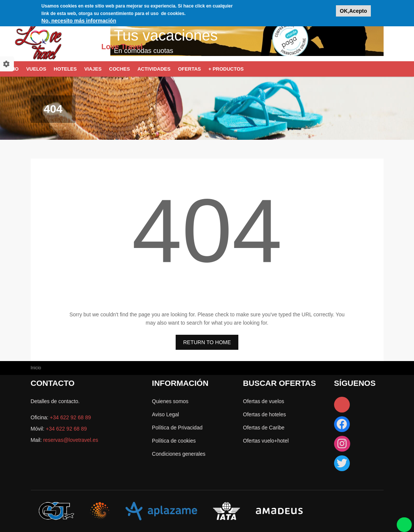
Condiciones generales (179, 454)
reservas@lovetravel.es (71, 440)
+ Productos (226, 69)
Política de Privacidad (177, 428)
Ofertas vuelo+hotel (266, 441)
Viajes (93, 69)
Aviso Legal (166, 414)
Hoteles (65, 69)
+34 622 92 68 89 (70, 417)
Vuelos (36, 69)
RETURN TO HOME (207, 342)
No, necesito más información (79, 19)
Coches (120, 69)
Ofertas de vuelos (263, 401)
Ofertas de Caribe (264, 428)
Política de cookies (174, 441)
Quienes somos (170, 401)
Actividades (154, 69)
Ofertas (189, 69)
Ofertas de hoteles (264, 414)
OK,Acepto (353, 9)
